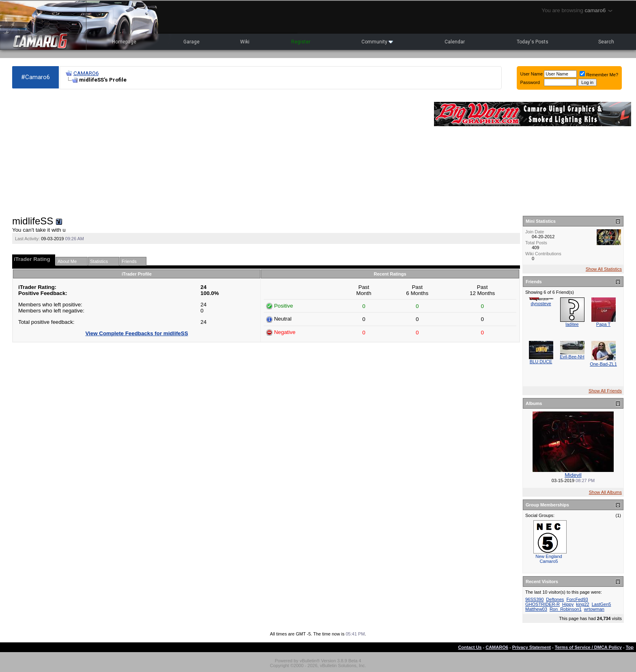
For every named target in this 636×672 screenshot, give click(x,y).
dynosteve (541, 304)
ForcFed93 (577, 599)
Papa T (603, 324)
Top (630, 647)
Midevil (573, 475)
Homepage (124, 42)
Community (377, 42)
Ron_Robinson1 (566, 609)
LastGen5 (602, 604)
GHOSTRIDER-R (543, 604)
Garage (191, 42)
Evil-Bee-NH (572, 357)
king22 (582, 604)
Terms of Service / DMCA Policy (588, 647)
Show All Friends (605, 391)
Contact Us (470, 647)
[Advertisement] (219, 153)
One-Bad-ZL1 (603, 364)
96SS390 (534, 599)
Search (606, 42)
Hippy (568, 604)
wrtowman (594, 609)
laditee (572, 324)
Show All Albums (605, 492)
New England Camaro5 (549, 559)
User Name (532, 74)
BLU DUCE (541, 362)
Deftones (555, 599)
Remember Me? (599, 75)
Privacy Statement (532, 647)
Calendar (455, 42)
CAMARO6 (86, 73)
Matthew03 (536, 609)
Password (530, 82)
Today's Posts (533, 42)
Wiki (245, 42)
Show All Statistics (604, 269)
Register (301, 42)
